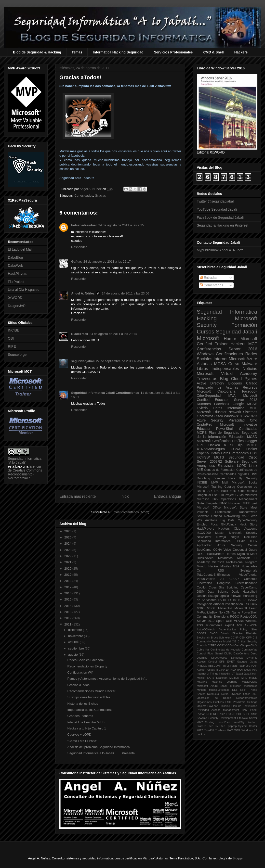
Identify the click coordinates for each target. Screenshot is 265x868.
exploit (229, 625)
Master (220, 533)
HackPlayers (18, 274)
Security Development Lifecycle (228, 718)
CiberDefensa (248, 491)
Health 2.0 (244, 666)
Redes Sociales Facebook (86, 660)
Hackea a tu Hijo (225, 445)
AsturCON (251, 625)
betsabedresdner (84, 225)
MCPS (202, 433)
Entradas (209, 278)
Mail (225, 483)
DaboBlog (15, 257)
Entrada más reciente (78, 496)
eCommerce (214, 625)
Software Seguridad (241, 461)
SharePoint (223, 722)
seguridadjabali (83, 361)
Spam (220, 621)
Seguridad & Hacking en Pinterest (223, 225)
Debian (202, 596)
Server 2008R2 (209, 461)
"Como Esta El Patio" (82, 741)
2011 (68, 624)
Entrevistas (226, 466)
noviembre (76, 636)
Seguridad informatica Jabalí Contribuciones (105, 393)
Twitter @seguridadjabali (216, 201)
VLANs (239, 621)
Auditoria (211, 520)
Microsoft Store (236, 508)
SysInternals (249, 571)
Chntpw (245, 645)
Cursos (205, 332)
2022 (68, 556)
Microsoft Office (209, 508)
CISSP (234, 579)
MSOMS (202, 682)
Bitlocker (238, 633)
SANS (231, 714)
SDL (239, 714)
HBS (254, 453)
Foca (214, 524)
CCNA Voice (222, 550)
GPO (201, 445)
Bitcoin (225, 633)
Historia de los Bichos (83, 704)
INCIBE (14, 330)
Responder (79, 247)
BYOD (214, 633)
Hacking (207, 318)
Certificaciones (229, 354)
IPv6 (240, 670)
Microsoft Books (245, 483)
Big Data (227, 520)
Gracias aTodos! (79, 685)
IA (225, 600)
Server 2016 (243, 349)
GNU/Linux (229, 524)
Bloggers (235, 383)
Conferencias (209, 349)
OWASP (236, 694)
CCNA (236, 449)
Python (201, 714)
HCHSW (203, 457)
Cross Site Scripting (224, 587)
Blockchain (203, 638)
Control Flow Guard (210, 653)
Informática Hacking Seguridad (118, 52)
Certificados (248, 429)
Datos (215, 453)
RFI (215, 714)
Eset (215, 495)
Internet (220, 359)
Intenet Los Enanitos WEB (86, 722)
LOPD (242, 466)
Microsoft (208, 338)
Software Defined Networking (218, 516)
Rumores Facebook (213, 404)
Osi (199, 571)
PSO (228, 702)
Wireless (251, 621)
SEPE (246, 714)
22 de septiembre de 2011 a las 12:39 (123, 361)
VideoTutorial (248, 575)
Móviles (226, 566)
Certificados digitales (234, 474)
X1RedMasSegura (211, 449)
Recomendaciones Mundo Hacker (91, 691)
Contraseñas (249, 650)
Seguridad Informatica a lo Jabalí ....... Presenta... (102, 753)
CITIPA (212, 645)
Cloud (237, 379)
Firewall (236, 596)
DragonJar (204, 495)
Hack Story (248, 524)
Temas (77, 52)
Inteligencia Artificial (210, 604)
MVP (215, 483)
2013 (68, 612)
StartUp (201, 726)
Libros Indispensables (218, 369)
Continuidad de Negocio (225, 650)
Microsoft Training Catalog (216, 487)
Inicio (125, 496)
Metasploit (225, 608)
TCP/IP (240, 541)
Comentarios (211, 285)
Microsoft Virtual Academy (227, 374)
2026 (68, 531)
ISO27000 (204, 533)
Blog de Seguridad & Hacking (37, 52)
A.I (222, 579)
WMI (237, 730)
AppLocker (204, 545)
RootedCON (249, 617)
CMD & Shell (214, 52)
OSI (11, 338)
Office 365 (250, 694)
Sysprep (232, 726)
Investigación (234, 604)
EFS (222, 662)
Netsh (225, 694)
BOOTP (202, 633)
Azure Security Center (237, 545)
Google (238, 404)
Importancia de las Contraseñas (90, 710)
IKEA (233, 670)
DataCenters (241, 653)
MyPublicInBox (207, 613)
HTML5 (225, 666)
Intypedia (224, 674)
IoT (233, 674)
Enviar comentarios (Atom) (130, 512)
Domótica (237, 658)
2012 (68, 618)
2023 (68, 550)
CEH (242, 638)
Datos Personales (235, 453)
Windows (205, 354)
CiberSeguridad (209, 396)
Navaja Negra (228, 537)
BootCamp (204, 550)
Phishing (225, 706)
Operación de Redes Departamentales (227, 698)
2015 (68, 599)
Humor (230, 339)
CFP (249, 638)
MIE (200, 470)
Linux (253, 466)
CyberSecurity (247, 520)
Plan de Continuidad (244, 706)
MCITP (252, 445)
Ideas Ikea (251, 670)
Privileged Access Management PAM (222, 710)
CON (231, 645)
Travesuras (207, 379)
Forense (219, 478)
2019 (68, 575)
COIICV (222, 645)
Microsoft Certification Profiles (220, 441)
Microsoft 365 (207, 499)
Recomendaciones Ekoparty (87, 666)
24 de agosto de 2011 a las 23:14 (113, 334)
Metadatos (225, 558)
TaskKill (209, 730)
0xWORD (15, 298)
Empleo (202, 524)
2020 (68, 568)
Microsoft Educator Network (219, 412)
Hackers (241, 52)
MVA (232, 396)
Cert (237, 645)
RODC (234, 617)
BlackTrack (80, 334)
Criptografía (226, 391)
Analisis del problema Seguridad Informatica (98, 747)
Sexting (210, 722)
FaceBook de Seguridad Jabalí (220, 217)
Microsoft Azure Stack (212, 686)
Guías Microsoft (246, 495)
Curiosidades (84, 196)
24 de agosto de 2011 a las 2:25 (121, 225)
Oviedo (202, 408)
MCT (253, 344)
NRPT (244, 690)
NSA (236, 566)
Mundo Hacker (207, 566)
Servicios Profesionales (173, 52)
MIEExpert (250, 503)
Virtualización (206, 579)
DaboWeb (15, 266)
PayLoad (213, 706)
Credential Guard (245, 550)
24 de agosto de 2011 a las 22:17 (107, 262)
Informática (236, 408)
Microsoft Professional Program (234, 562)
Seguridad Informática (227, 312)
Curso (234, 364)
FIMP (223, 503)
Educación (236, 437)
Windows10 (233, 416)
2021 (68, 562)
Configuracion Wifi (80, 672)
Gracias (100, 196)
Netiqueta (213, 694)
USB (229, 621)
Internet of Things (207, 674)
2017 (68, 587)
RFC (209, 714)
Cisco (219, 416)
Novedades (249, 566)
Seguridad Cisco (243, 457)
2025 (68, 537)
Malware (249, 364)
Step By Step (216, 726)
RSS (221, 571)
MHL (244, 678)
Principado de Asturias (217, 387)
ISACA (252, 600)
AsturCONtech (206, 629)
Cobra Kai (203, 650)
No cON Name (229, 613)
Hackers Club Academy (238, 529)
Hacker (252, 449)
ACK (239, 625)
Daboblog (203, 478)
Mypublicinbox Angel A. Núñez (220, 250)
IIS (245, 600)
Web (254, 516)
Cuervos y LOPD (79, 734)
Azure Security (210, 420)
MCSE (252, 404)
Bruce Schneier (220, 638)
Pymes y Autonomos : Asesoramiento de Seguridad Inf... (107, 679)
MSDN (253, 678)
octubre (74, 642)
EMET (231, 662)
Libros (217, 408)
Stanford (252, 722)
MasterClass (250, 682)
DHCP (201, 554)
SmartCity (238, 722)
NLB (235, 690)
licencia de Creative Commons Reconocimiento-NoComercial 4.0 (25, 472)
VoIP (245, 516)
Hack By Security (243, 478)
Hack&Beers (216, 554)
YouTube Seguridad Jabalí (217, 209)
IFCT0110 (234, 600)
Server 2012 (246, 400)
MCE (253, 408)
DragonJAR (17, 306)
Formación (244, 325)
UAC (230, 730)
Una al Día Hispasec (24, 290)
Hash (234, 666)
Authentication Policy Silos (238, 629)
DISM (201, 592)
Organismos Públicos (210, 702)
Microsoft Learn (246, 608)
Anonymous (206, 466)
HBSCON (214, 666)
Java (247, 674)
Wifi (199, 520)
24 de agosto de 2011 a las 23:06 (126, 293)
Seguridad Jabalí (237, 332)
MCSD (252, 437)
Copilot (202, 587)
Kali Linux (250, 604)
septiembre (77, 648)
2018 (68, 581)
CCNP (235, 638)
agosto (73, 655)
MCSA (220, 364)
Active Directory (210, 383)
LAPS (211, 678)
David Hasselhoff (244, 592)
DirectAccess (219, 658)
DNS (254, 474)
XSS (200, 625)
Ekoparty (212, 503)
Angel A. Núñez (91, 189)
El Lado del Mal (20, 249)
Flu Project (16, 282)
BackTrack (228, 491)
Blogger (251, 441)
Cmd (253, 420)
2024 (68, 543)
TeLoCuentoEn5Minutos (213, 575)
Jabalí (239, 674)
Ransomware (248, 512)
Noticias (250, 369)
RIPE (12, 346)
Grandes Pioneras (80, 716)
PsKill (254, 710)
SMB (254, 714)
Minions (202, 690)
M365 (201, 608)
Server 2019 (206, 621)
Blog (224, 379)
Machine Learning (225, 682)
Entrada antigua (168, 496)
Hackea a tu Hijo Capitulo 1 (87, 728)
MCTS (219, 457)
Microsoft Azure (243, 359)
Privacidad (237, 420)
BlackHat (252, 633)
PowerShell (225, 429)
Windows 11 (249, 730)
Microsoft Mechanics (244, 686)
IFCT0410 (223, 670)
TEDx (253, 541)
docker (201, 734)
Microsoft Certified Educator (227, 398)
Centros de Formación (220, 470)
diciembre (76, 630)
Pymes (251, 379)
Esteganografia (219, 596)
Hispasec (235, 503)
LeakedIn (222, 678)
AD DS (213, 491)
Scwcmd (202, 718)
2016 (68, 593)
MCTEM (234, 678)
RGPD (223, 714)
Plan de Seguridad (224, 433)
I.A (220, 600)
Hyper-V (203, 453)
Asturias (204, 364)
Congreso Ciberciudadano (237, 583)
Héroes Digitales (237, 554)
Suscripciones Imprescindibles (89, 697)
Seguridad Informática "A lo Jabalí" (25, 460)
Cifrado (252, 383)
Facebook (250, 391)
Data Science (218, 592)
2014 (68, 606)
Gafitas (77, 262)
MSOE (211, 608)
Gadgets (242, 662)
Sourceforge (17, 355)
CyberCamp (249, 587)
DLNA (228, 653)
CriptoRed (205, 424)
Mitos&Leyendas (219, 690)
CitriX (254, 645)
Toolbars (220, 730)
